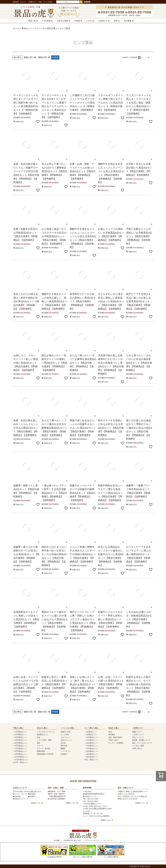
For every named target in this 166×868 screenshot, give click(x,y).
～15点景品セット (91, 740)
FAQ (40, 2)
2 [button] (142, 57)
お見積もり (103, 21)
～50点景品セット (91, 757)
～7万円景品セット (20, 748)
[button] (152, 58)
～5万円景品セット (20, 743)
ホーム (16, 28)
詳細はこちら (36, 803)
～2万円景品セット (20, 734)
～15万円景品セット (20, 760)
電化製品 (112, 734)
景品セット (27, 28)
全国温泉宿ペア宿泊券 (45, 754)
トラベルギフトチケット (46, 732)
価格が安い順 (30, 57)
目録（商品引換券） (116, 737)
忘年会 (63, 743)
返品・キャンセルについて (142, 743)
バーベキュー (66, 751)
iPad (38, 737)
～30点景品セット (91, 748)
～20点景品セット (91, 743)
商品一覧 (32, 21)
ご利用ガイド (32, 2)
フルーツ (40, 746)
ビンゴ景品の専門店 (111, 851)
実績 (116, 21)
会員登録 (16, 2)
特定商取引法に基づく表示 (72, 840)
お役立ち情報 (62, 21)
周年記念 (64, 746)
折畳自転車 (41, 751)
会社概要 (128, 21)
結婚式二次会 (66, 732)
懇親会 (63, 748)
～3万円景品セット (20, 737)
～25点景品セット (91, 746)
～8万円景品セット (20, 751)
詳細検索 (87, 2)
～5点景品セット (91, 734)
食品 (110, 732)
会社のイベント (66, 740)
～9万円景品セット (20, 754)
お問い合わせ (137, 748)
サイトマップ (108, 840)
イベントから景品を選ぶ (46, 28)
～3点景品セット (91, 732)
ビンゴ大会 (65, 734)
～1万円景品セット (20, 732)
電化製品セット (43, 734)
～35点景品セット (91, 751)
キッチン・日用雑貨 (116, 743)
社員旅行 (64, 754)
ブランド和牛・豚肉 (44, 740)
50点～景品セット (91, 760)
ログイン (23, 2)
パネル (89, 21)
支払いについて (138, 737)
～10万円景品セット (20, 757)
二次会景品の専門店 (54, 851)
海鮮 (38, 743)
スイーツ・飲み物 (43, 748)
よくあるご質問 (138, 746)
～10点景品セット (91, 737)
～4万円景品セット (20, 740)
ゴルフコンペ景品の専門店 (83, 851)
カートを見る (48, 2)
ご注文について (138, 734)
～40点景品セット (91, 754)
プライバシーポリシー (92, 840)
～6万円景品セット (20, 746)
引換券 (77, 21)
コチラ (105, 806)
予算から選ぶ (113, 740)
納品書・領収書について (141, 740)
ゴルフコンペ (66, 737)
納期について (137, 732)
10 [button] (148, 57)
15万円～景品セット (20, 762)
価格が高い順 (44, 57)
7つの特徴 (46, 21)
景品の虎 (136, 866)
